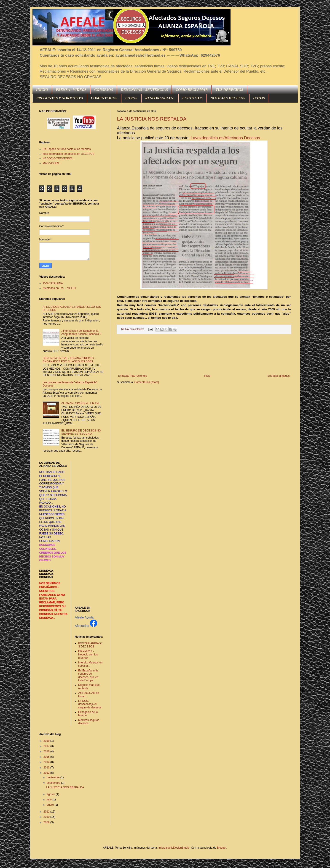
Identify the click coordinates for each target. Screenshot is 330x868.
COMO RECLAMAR (192, 90)
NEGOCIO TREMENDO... (59, 158)
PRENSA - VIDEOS (71, 90)
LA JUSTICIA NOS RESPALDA (152, 119)
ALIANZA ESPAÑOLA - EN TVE (81, 403)
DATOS (259, 98)
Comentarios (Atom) (147, 382)
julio (50, 800)
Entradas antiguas (279, 376)
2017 (47, 746)
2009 (47, 822)
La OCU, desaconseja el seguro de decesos (90, 704)
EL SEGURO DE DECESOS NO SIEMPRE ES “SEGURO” (81, 432)
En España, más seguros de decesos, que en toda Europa (88, 675)
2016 (47, 751)
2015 (47, 757)
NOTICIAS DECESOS (228, 98)
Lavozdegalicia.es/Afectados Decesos (225, 138)
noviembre (53, 777)
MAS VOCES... (52, 163)
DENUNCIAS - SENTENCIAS (144, 90)
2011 (47, 812)
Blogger (222, 848)
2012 (47, 773)
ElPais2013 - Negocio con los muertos (88, 655)
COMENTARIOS (104, 98)
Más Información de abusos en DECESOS (69, 154)
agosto (51, 794)
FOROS (131, 98)
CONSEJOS (104, 90)
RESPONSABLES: (160, 98)
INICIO (42, 90)
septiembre (54, 783)
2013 (47, 768)
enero (51, 805)
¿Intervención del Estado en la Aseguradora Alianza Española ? (81, 332)
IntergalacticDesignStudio (174, 848)
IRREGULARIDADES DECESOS (90, 645)
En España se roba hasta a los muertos (67, 149)
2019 (47, 741)
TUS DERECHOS (229, 90)
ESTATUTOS (193, 98)
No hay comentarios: (133, 329)
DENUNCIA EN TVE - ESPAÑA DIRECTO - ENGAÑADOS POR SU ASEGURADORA (69, 360)
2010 (47, 817)
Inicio (207, 376)
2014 (47, 762)
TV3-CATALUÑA (53, 283)
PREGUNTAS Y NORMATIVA (60, 98)
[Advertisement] (204, 354)
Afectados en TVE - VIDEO (59, 288)
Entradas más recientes (133, 376)
